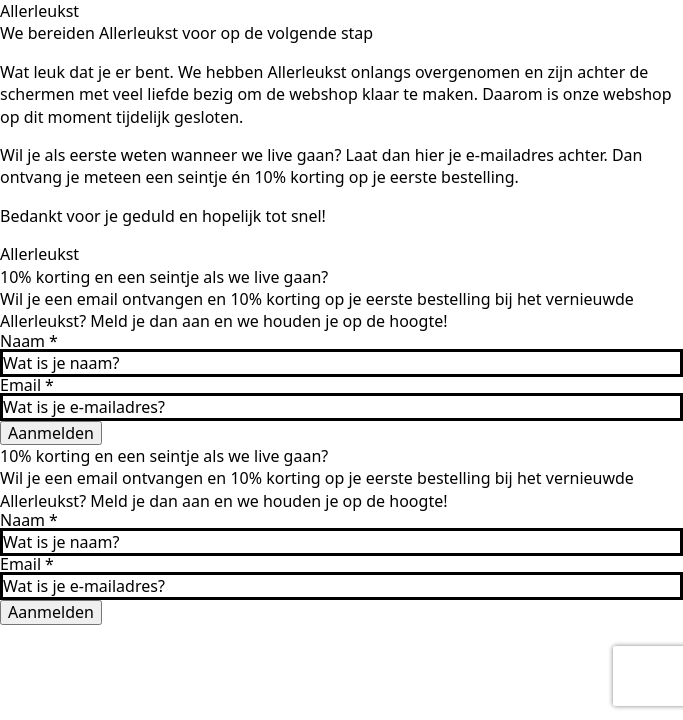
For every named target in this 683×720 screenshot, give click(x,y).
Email (27, 385)
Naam (29, 341)
